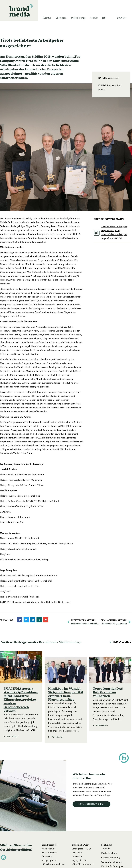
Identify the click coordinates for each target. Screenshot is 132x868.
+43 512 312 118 (49, 861)
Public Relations (109, 853)
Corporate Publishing (112, 862)
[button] (20, 620)
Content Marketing (110, 858)
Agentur (47, 18)
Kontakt (94, 18)
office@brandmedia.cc (53, 864)
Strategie (106, 849)
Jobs (104, 18)
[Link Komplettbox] (21, 697)
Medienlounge (78, 18)
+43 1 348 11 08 (79, 861)
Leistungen (61, 18)
